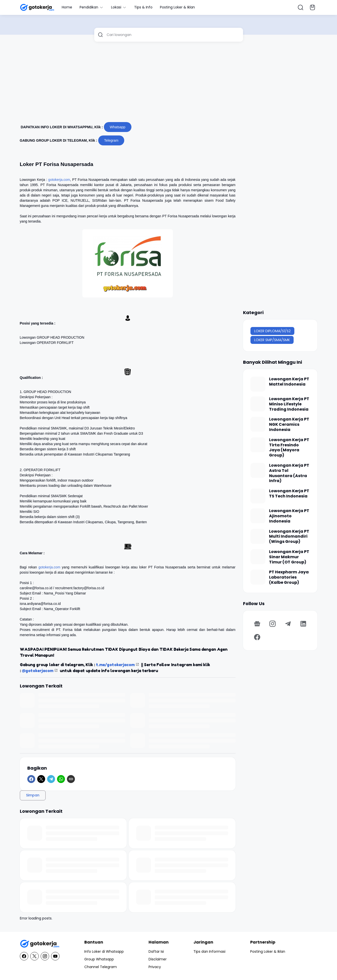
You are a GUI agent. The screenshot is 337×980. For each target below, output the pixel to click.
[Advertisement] (169, 84)
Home (67, 7)
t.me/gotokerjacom (115, 665)
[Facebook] (31, 779)
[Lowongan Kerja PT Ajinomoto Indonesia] (258, 516)
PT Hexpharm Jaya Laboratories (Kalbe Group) (289, 577)
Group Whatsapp (99, 959)
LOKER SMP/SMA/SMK (272, 340)
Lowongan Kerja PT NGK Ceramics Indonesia (289, 425)
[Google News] (257, 624)
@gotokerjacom (38, 671)
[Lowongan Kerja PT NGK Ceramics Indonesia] (258, 424)
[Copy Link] (71, 779)
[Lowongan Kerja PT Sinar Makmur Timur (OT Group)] (258, 557)
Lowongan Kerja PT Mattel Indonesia (289, 382)
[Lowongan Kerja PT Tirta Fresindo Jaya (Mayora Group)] (258, 445)
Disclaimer (158, 959)
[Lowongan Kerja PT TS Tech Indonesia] (258, 496)
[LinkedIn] (303, 624)
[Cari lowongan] (173, 35)
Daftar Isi (156, 951)
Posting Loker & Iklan (177, 7)
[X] (41, 779)
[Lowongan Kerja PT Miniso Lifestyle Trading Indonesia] (258, 404)
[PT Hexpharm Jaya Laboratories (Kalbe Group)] (258, 577)
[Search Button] (301, 7)
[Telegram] (51, 779)
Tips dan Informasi (209, 951)
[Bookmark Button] (312, 7)
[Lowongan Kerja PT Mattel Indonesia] (258, 384)
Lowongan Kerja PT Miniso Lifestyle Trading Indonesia (289, 404)
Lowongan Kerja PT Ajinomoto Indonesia (289, 516)
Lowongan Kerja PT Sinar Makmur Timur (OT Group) (289, 557)
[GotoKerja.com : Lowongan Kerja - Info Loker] (40, 944)
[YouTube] (55, 956)
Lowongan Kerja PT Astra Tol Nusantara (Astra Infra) (289, 473)
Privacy (155, 967)
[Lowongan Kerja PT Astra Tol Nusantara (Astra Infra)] (258, 470)
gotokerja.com (59, 180)
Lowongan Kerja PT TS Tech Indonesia (289, 494)
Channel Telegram (101, 967)
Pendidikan (92, 7)
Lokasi (119, 7)
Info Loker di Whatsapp (104, 951)
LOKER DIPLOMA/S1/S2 (272, 331)
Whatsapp (118, 127)
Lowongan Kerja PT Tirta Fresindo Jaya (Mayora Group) (289, 448)
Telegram (111, 140)
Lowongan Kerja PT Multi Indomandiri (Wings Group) (289, 537)
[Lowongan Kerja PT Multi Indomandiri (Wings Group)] (258, 536)
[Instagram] (273, 624)
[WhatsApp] (61, 779)
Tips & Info (143, 7)
